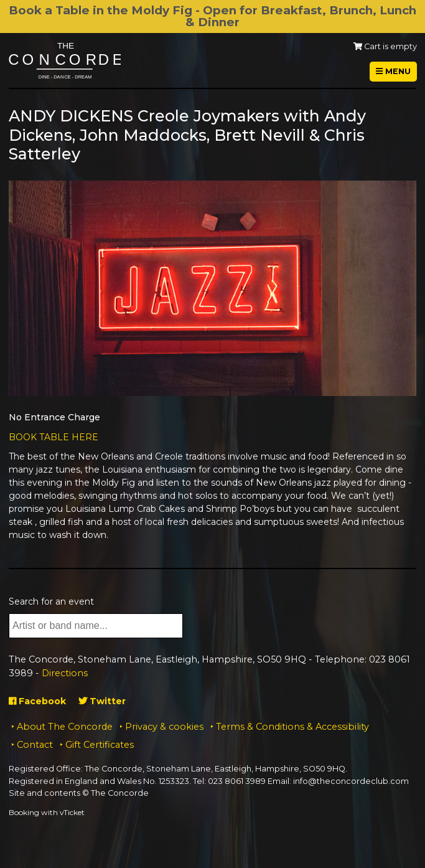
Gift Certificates (100, 745)
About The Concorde (65, 727)
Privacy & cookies (164, 727)
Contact (35, 745)
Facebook (37, 701)
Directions (65, 673)
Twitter (102, 701)
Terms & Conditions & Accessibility (292, 727)
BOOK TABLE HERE (54, 437)
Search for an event (51, 601)
